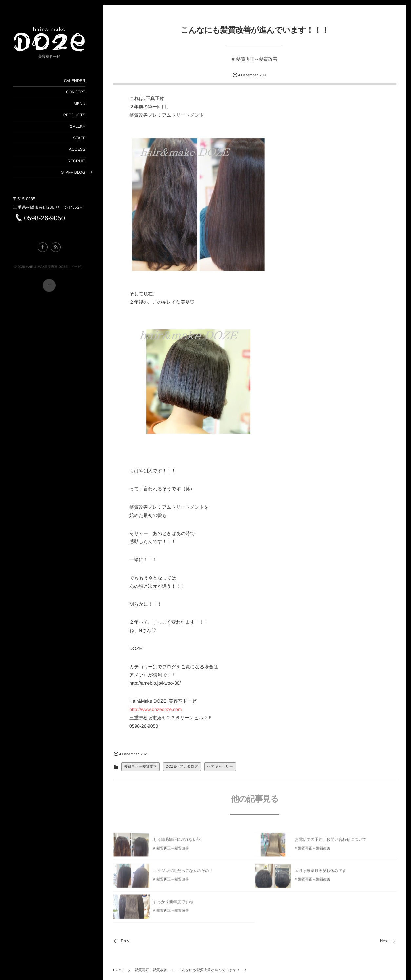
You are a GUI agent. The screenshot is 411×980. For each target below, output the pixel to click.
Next (388, 941)
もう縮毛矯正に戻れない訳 (177, 842)
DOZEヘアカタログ (182, 767)
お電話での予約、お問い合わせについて (331, 842)
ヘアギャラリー (220, 767)
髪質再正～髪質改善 (257, 59)
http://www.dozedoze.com (156, 709)
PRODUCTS (74, 115)
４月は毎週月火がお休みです (321, 873)
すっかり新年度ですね (173, 904)
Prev (121, 941)
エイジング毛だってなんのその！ (183, 873)
